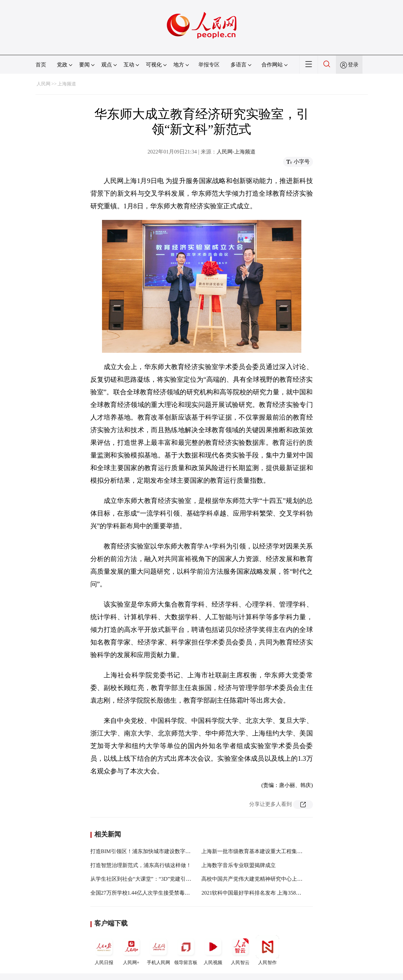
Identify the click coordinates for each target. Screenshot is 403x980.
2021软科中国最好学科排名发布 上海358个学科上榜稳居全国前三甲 (280, 893)
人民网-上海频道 (236, 152)
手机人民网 (158, 950)
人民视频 (213, 950)
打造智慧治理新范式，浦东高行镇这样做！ (141, 865)
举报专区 (209, 65)
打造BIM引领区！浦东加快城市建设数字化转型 (146, 851)
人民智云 (240, 950)
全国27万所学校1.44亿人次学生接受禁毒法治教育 (148, 893)
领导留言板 (186, 950)
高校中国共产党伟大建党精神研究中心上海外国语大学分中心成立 (278, 879)
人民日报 (104, 950)
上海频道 (67, 84)
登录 (353, 65)
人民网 (44, 84)
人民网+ (131, 950)
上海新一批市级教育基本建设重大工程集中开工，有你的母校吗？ (278, 851)
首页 (41, 65)
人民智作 (267, 950)
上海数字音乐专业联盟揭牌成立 (239, 865)
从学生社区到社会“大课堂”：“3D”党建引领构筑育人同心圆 (159, 879)
